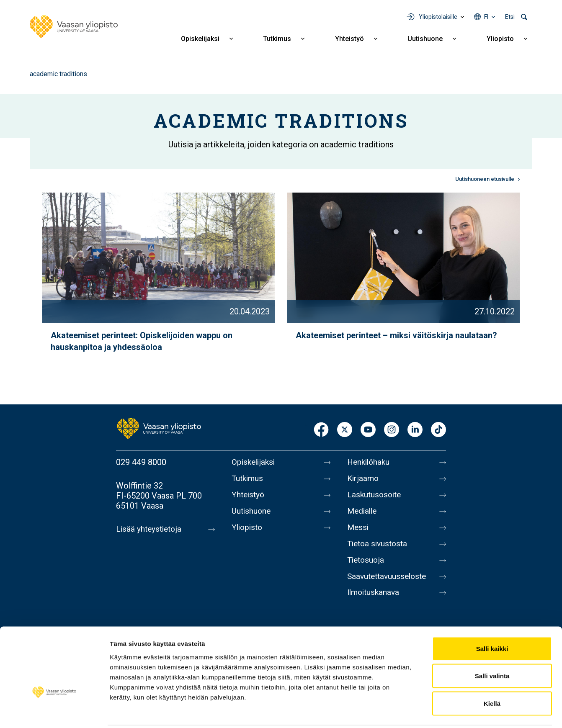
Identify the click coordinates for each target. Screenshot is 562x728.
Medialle (363, 515)
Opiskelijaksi (200, 39)
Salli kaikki (492, 618)
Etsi (510, 17)
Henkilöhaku (370, 462)
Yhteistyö (349, 39)
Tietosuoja (367, 568)
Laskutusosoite (375, 497)
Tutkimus (277, 39)
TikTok (438, 430)
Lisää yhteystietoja (150, 529)
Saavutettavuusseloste (389, 585)
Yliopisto (500, 39)
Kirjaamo (363, 480)
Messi (358, 532)
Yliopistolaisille (438, 17)
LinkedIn (415, 430)
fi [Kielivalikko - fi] (486, 17)
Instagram (392, 430)
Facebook (321, 430)
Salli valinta (492, 646)
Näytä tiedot (448, 711)
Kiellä (492, 673)
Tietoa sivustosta (379, 550)
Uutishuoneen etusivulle (485, 179)
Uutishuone (425, 39)
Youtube (368, 430)
